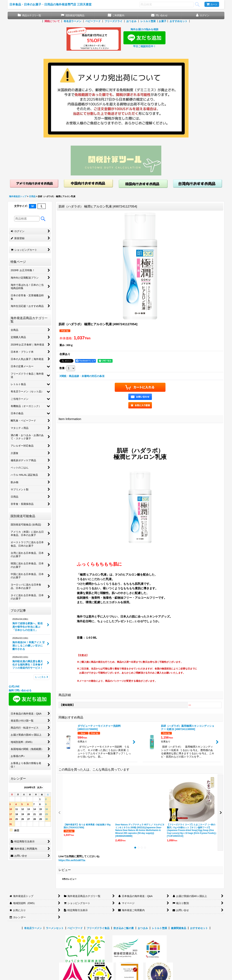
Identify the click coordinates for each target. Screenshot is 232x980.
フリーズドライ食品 (98, 928)
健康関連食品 (179, 928)
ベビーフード (93, 21)
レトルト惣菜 (148, 21)
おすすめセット (179, 21)
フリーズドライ (113, 21)
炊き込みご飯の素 (124, 928)
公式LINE (14, 686)
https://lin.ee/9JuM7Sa (72, 860)
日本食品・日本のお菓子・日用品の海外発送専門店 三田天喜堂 (50, 4)
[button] (140, 405)
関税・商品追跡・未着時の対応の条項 (82, 376)
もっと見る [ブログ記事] (42, 677)
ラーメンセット (55, 928)
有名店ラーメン (72, 21)
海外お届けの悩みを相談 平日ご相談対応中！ (144, 38)
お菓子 (163, 21)
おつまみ (131, 21)
